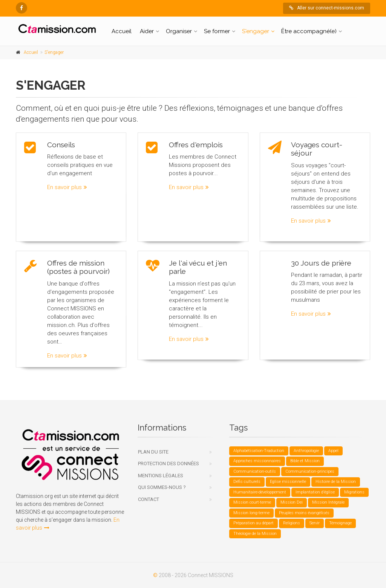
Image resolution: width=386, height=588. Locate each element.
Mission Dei (292, 502)
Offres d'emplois (196, 144)
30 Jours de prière (321, 260)
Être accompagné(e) (309, 31)
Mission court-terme (252, 502)
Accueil (122, 31)
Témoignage (340, 523)
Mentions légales (161, 476)
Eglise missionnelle (288, 482)
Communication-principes (310, 471)
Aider (147, 31)
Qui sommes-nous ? (162, 487)
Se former (217, 31)
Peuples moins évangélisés (304, 513)
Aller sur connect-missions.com (327, 8)
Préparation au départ (254, 523)
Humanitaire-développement (260, 492)
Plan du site (153, 452)
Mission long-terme (251, 513)
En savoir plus (67, 187)
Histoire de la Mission (336, 482)
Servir (315, 523)
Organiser (179, 31)
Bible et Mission (305, 461)
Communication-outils (255, 471)
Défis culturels (247, 482)
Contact (149, 499)
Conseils (61, 144)
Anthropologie (306, 451)
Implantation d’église (315, 492)
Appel (333, 451)
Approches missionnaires (257, 461)
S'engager (256, 31)
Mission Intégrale (328, 502)
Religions (292, 523)
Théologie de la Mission (255, 534)
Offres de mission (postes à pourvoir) (78, 264)
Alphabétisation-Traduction (259, 451)
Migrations (354, 492)
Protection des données (168, 464)
